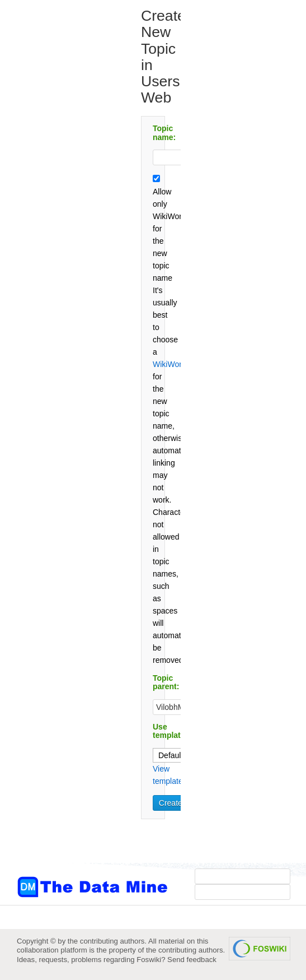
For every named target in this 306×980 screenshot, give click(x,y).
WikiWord (170, 364)
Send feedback (192, 960)
